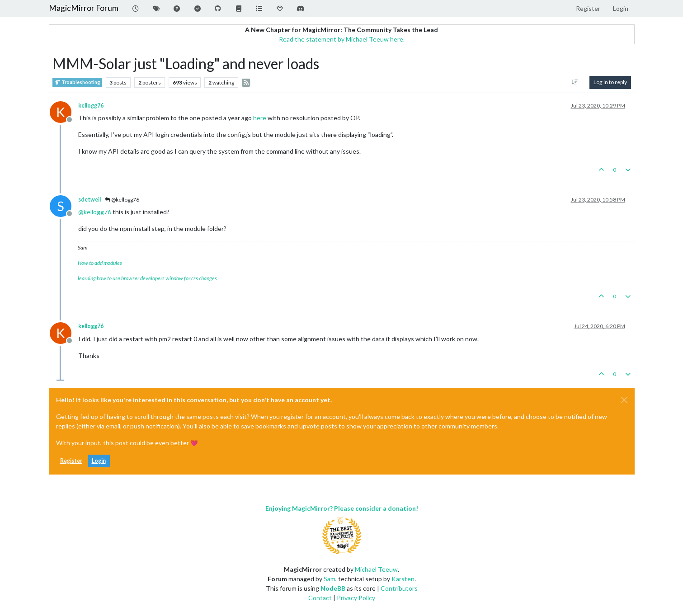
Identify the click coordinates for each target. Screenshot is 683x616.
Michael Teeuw (376, 569)
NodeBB (333, 588)
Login (99, 461)
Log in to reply (610, 82)
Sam (330, 579)
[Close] (624, 400)
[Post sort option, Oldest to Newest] (574, 82)
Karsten (403, 579)
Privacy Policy (356, 598)
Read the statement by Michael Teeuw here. (342, 39)
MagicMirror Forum (84, 8)
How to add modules (100, 263)
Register (71, 461)
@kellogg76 (122, 200)
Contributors (399, 588)
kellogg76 (91, 106)
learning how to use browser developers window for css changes (147, 278)
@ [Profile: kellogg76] (95, 212)
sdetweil (89, 200)
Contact (320, 598)
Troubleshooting (77, 82)
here (260, 118)
